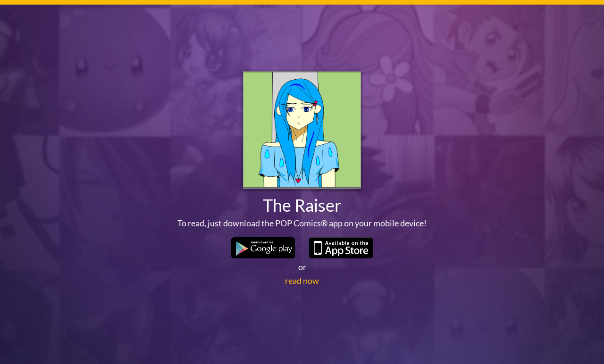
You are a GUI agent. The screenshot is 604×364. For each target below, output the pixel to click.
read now (302, 281)
